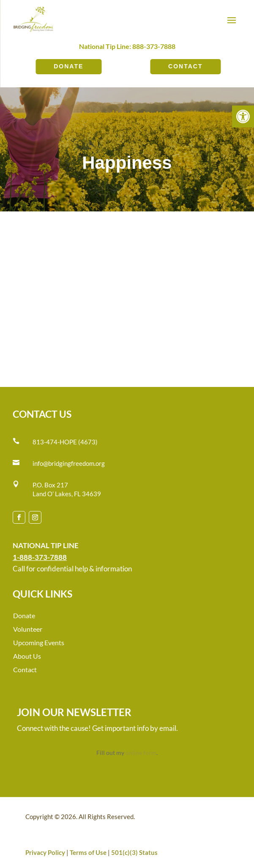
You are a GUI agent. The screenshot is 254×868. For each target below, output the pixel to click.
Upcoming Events (39, 642)
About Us (27, 656)
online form (141, 753)
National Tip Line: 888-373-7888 (127, 46)
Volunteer (28, 629)
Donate (68, 66)
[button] (243, 116)
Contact (185, 66)
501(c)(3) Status (134, 852)
